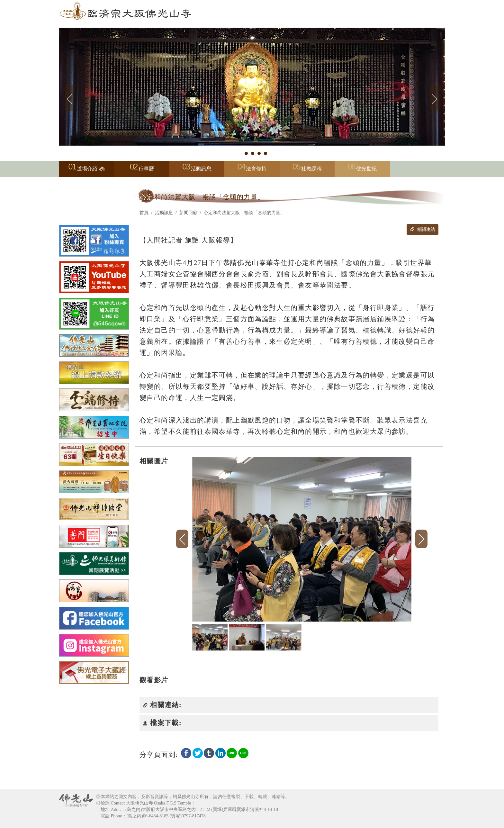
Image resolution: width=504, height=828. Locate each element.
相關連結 (422, 229)
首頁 (144, 213)
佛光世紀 (366, 169)
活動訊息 (197, 170)
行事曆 (146, 169)
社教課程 (307, 170)
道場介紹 (87, 170)
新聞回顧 (188, 213)
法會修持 (252, 170)
